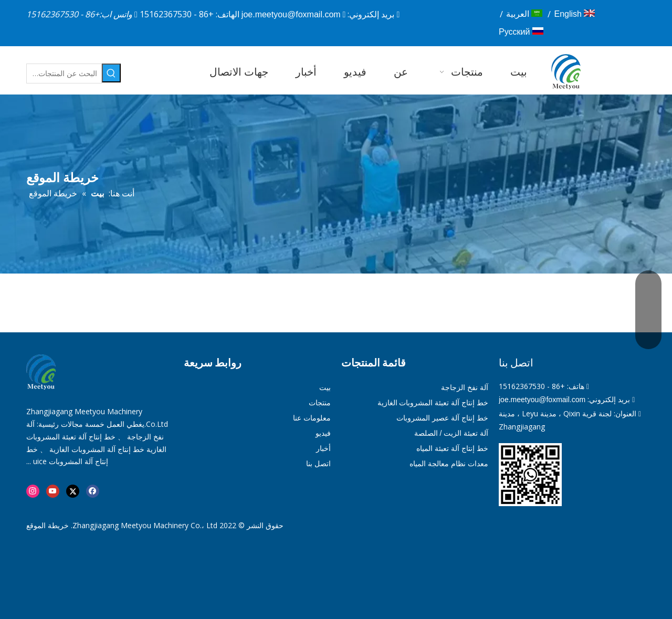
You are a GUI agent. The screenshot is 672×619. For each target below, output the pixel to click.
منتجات (320, 403)
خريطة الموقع (48, 526)
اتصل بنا (318, 464)
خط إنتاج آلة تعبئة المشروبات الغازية (433, 403)
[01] (530, 475)
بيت (325, 387)
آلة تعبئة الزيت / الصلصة (451, 433)
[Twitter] (73, 491)
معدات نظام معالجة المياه (449, 464)
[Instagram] (33, 491)
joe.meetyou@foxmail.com (291, 14)
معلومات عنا (312, 418)
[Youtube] (53, 491)
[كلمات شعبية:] (111, 73)
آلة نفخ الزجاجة (465, 387)
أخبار (323, 448)
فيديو (323, 433)
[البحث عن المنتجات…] (64, 74)
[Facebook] (93, 491)
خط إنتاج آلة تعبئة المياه (452, 448)
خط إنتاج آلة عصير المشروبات (442, 418)
